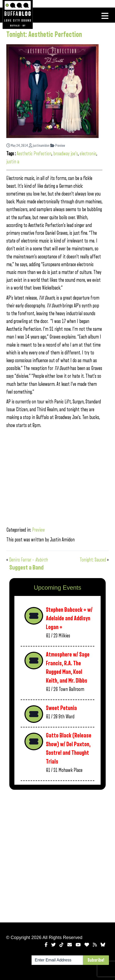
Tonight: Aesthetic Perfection (44, 35)
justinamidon (39, 146)
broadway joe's (66, 154)
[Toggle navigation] (105, 16)
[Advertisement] (57, 855)
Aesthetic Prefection (34, 154)
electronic (88, 154)
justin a (13, 162)
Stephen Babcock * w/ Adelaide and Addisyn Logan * (69, 619)
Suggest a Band (26, 568)
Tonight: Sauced (93, 560)
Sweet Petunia (61, 708)
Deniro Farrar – (28, 560)
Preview (58, 146)
